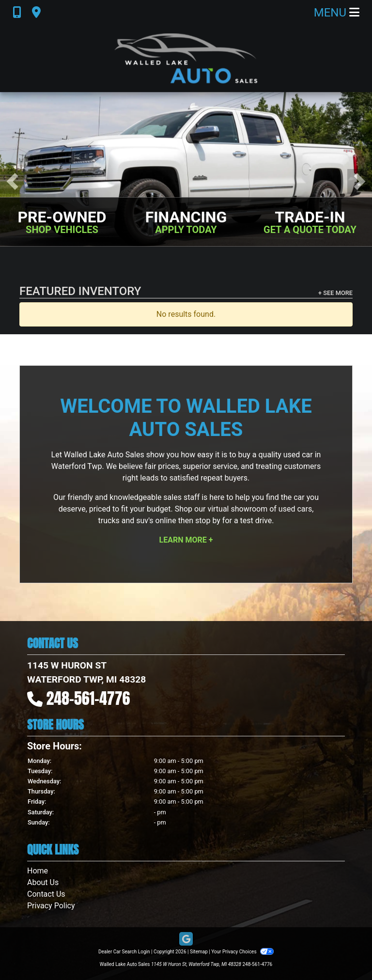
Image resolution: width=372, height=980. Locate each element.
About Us (43, 882)
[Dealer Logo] (186, 59)
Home (38, 871)
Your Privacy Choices (242, 952)
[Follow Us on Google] (186, 940)
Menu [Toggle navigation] (337, 13)
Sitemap (199, 952)
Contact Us (46, 894)
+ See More (335, 293)
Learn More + (186, 540)
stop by (208, 521)
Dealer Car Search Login (124, 952)
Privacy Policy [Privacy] (51, 906)
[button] (12, 181)
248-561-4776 (88, 698)
